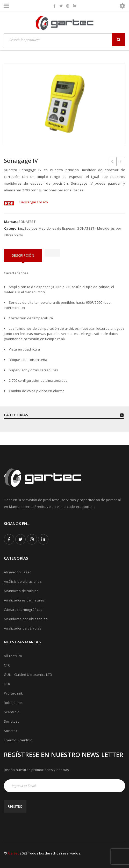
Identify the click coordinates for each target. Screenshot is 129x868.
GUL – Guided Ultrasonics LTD (28, 675)
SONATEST (27, 222)
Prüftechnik (13, 693)
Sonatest (11, 721)
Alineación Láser (17, 572)
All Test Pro (13, 656)
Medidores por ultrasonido (26, 619)
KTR (7, 684)
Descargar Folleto (34, 202)
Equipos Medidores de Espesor (50, 228)
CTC (7, 665)
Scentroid (12, 712)
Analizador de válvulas (23, 628)
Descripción (23, 255)
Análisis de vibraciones (23, 581)
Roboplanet (13, 703)
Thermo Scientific (18, 740)
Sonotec (11, 731)
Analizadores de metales (24, 600)
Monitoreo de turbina (21, 591)
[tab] (23, 255)
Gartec (14, 853)
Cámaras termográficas (23, 610)
